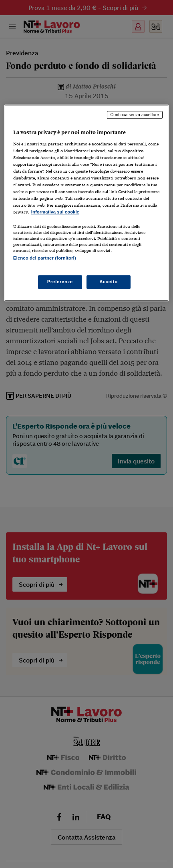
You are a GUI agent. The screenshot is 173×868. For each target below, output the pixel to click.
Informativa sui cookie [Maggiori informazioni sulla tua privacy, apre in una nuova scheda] (55, 212)
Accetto (109, 282)
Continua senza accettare (135, 115)
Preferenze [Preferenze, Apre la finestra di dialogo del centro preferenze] (60, 282)
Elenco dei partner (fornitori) (45, 258)
